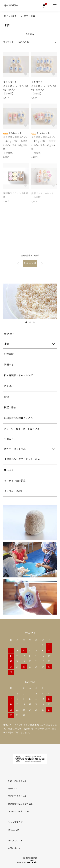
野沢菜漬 (9, 354)
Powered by (30, 862)
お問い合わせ (14, 848)
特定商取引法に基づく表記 (20, 804)
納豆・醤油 (10, 407)
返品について (14, 788)
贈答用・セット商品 (19, 16)
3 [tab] (34, 322)
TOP (6, 16)
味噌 (6, 344)
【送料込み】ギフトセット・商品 (22, 459)
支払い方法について (17, 796)
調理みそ (9, 364)
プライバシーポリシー (18, 811)
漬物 (6, 397)
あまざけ (9, 386)
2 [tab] (30, 322)
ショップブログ (15, 822)
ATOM (16, 830)
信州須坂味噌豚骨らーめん (18, 418)
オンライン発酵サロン (16, 491)
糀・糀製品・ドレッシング (18, 375)
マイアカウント (15, 841)
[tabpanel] (30, 301)
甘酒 (33, 16)
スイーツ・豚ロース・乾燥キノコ (22, 429)
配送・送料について (17, 781)
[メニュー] (54, 6)
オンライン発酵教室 (15, 480)
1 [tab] (26, 322)
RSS (10, 830)
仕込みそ (9, 470)
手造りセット (11, 439)
